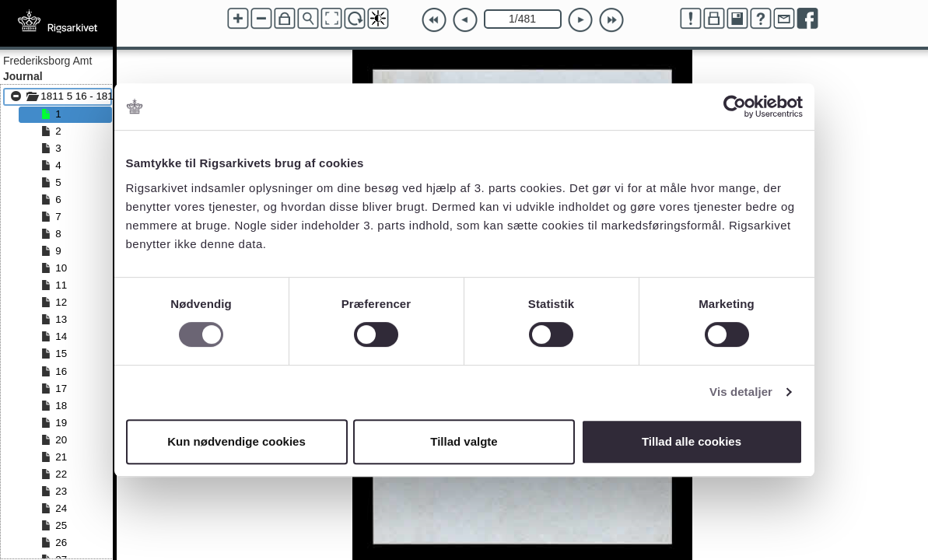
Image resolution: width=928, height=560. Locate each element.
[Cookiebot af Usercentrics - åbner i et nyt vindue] (735, 107)
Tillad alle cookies (692, 441)
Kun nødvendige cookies (236, 441)
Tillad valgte (464, 441)
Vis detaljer (741, 392)
